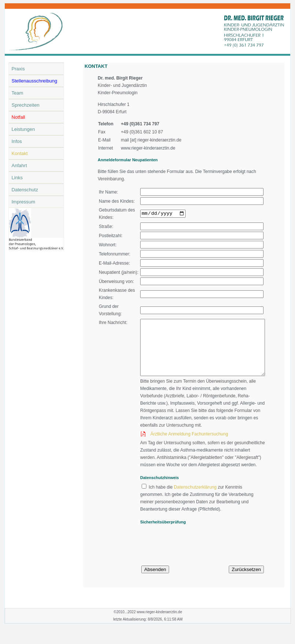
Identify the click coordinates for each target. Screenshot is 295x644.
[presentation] (187, 559)
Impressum (24, 202)
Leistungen (23, 129)
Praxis (18, 69)
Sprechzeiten (26, 105)
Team (18, 93)
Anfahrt (19, 165)
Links (17, 178)
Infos (17, 141)
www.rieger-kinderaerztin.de (148, 148)
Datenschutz (25, 190)
